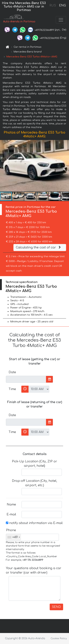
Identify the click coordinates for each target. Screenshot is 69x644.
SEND (56, 607)
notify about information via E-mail (34, 523)
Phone (11, 530)
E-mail (11, 514)
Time (12, 389)
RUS (53, 6)
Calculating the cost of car (39, 248)
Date (12, 372)
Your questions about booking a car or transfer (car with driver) (34, 570)
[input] (26, 379)
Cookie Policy (59, 638)
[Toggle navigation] (61, 20)
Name (11, 505)
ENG (62, 6)
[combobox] (14, 537)
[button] (66, 166)
